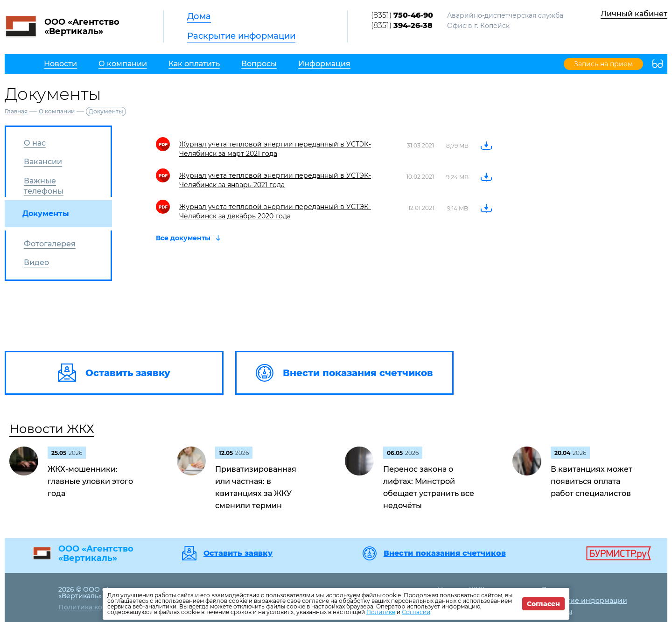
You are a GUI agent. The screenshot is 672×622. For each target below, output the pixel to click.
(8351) (402, 15)
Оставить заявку (238, 553)
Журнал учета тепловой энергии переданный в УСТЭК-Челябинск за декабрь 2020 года (275, 211)
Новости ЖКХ (52, 429)
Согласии (416, 612)
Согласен (543, 604)
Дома (199, 16)
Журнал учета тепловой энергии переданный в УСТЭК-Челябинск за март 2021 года (275, 149)
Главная (16, 111)
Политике (381, 612)
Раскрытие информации (241, 36)
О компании (57, 111)
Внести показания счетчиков (445, 553)
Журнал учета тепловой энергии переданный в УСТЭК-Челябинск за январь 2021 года (275, 180)
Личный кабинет (634, 14)
